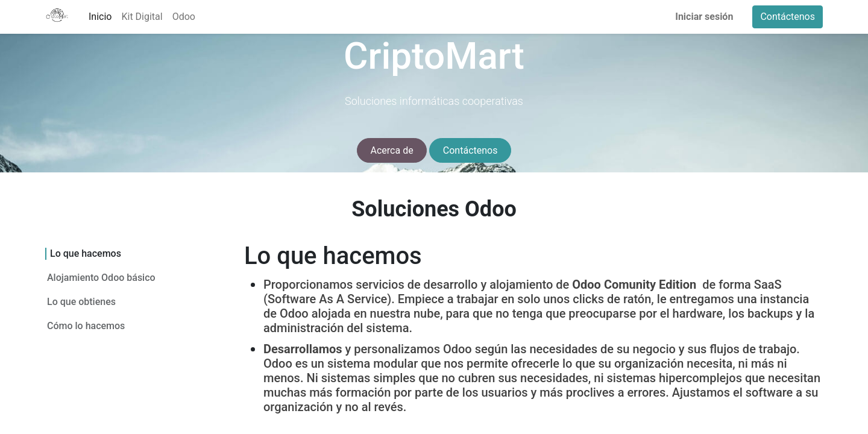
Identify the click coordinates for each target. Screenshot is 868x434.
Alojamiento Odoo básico (102, 278)
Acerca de (392, 150)
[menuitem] (100, 17)
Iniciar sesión (704, 17)
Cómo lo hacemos (86, 326)
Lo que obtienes (81, 302)
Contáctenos (788, 17)
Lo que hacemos (85, 253)
